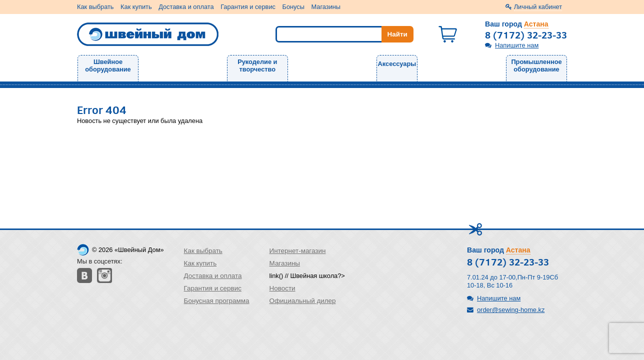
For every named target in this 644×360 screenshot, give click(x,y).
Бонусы (293, 7)
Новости (282, 288)
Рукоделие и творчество (257, 65)
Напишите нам (517, 45)
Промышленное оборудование (536, 65)
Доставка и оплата (186, 7)
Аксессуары (397, 64)
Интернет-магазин (298, 251)
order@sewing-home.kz (511, 310)
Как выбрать (95, 7)
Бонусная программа (217, 301)
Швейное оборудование (108, 65)
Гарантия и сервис (248, 7)
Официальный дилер (303, 301)
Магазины (326, 7)
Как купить (136, 7)
